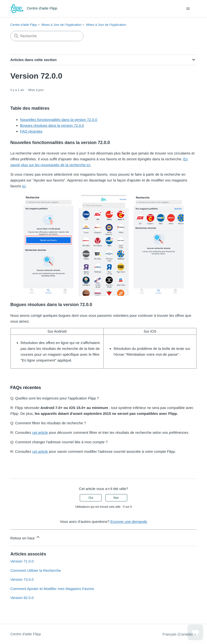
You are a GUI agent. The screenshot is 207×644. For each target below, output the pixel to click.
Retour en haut (25, 537)
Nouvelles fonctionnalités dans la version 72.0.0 (59, 120)
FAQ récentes (31, 131)
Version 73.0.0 (22, 579)
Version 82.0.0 (22, 598)
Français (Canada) (180, 634)
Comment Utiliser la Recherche (36, 570)
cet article (40, 432)
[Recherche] (47, 36)
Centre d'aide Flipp (24, 25)
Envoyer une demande (129, 522)
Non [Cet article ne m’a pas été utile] (116, 498)
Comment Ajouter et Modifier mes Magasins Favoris (52, 589)
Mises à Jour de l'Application (61, 25)
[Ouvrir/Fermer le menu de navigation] (188, 9)
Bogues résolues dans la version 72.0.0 (52, 125)
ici (24, 186)
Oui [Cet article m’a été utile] (91, 498)
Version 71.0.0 (22, 561)
